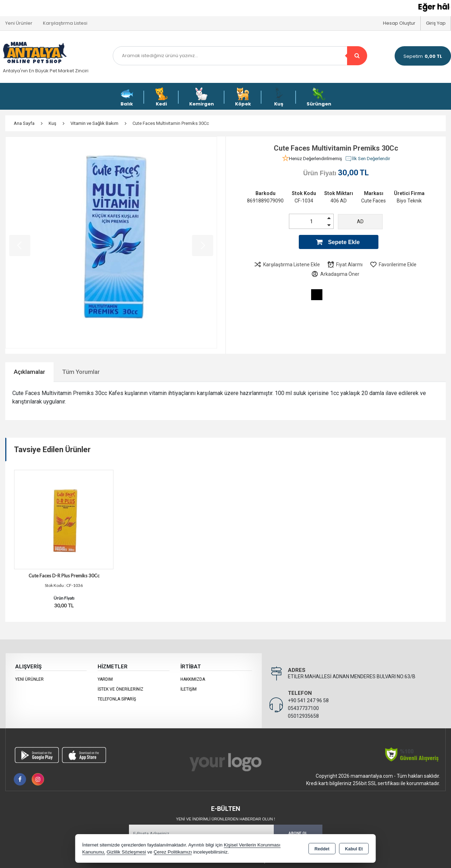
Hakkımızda (193, 679)
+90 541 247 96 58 (308, 700)
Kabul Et (354, 849)
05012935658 (303, 716)
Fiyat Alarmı (345, 265)
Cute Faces (373, 201)
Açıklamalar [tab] (29, 372)
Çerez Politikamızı (173, 852)
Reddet (322, 849)
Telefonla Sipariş (117, 699)
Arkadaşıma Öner (335, 274)
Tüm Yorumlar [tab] (81, 372)
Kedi (161, 97)
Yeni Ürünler (29, 679)
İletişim (189, 689)
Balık (127, 97)
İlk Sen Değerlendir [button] (367, 159)
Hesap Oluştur (399, 23)
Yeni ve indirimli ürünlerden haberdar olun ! (225, 819)
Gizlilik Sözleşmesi (126, 852)
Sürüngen (319, 97)
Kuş (279, 97)
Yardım (105, 679)
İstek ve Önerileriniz (121, 689)
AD (360, 221)
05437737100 (303, 708)
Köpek (243, 97)
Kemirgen (202, 97)
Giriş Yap (436, 23)
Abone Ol (298, 833)
